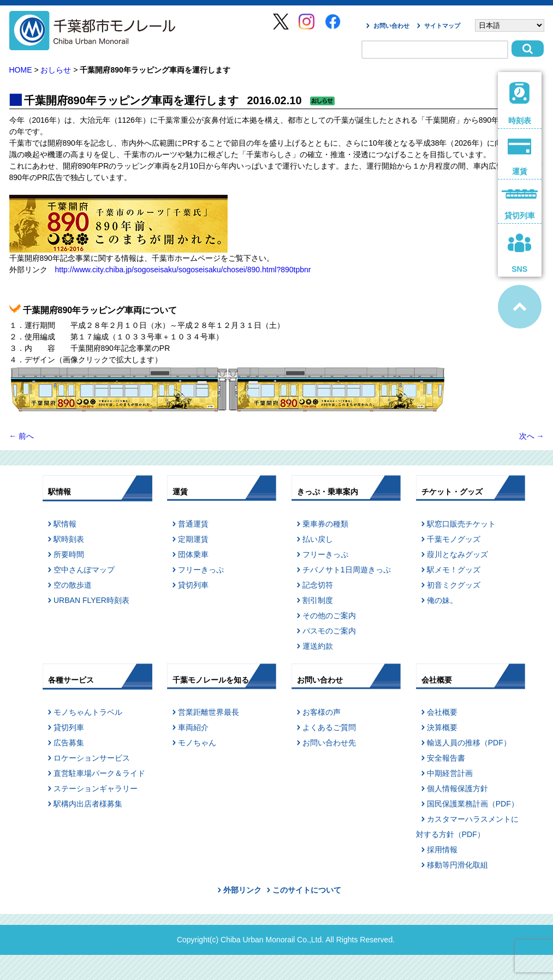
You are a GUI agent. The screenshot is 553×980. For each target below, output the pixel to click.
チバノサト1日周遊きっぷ (347, 570)
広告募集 (69, 743)
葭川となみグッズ (457, 554)
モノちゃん (197, 743)
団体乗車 (193, 554)
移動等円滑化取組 (457, 865)
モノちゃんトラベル (88, 712)
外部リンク (242, 890)
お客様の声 (322, 712)
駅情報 (65, 524)
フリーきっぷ (201, 570)
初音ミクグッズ (454, 585)
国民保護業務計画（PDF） (473, 804)
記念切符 (318, 585)
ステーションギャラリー (96, 788)
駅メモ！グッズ (454, 570)
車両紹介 (193, 727)
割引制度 (318, 600)
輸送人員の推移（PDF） (469, 743)
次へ (532, 436)
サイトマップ (442, 26)
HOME (21, 70)
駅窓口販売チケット (461, 524)
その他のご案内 (329, 616)
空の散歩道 (73, 585)
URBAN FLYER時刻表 (91, 600)
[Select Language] (510, 25)
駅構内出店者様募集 (88, 804)
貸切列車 (193, 585)
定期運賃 (193, 539)
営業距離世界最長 (209, 712)
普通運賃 (193, 524)
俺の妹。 (442, 600)
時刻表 (519, 103)
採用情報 (442, 850)
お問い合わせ (391, 26)
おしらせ (56, 70)
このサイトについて (307, 890)
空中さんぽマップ (84, 570)
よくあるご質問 (329, 727)
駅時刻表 (69, 539)
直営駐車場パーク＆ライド (99, 773)
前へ (22, 436)
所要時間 (69, 554)
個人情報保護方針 (457, 788)
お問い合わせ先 (329, 743)
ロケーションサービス (92, 758)
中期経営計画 (450, 773)
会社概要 (442, 712)
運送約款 (318, 646)
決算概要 (442, 727)
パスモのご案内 (329, 631)
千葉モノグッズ (454, 539)
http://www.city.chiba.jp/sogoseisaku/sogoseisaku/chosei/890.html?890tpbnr (183, 270)
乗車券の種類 (325, 524)
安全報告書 (446, 758)
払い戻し (318, 539)
